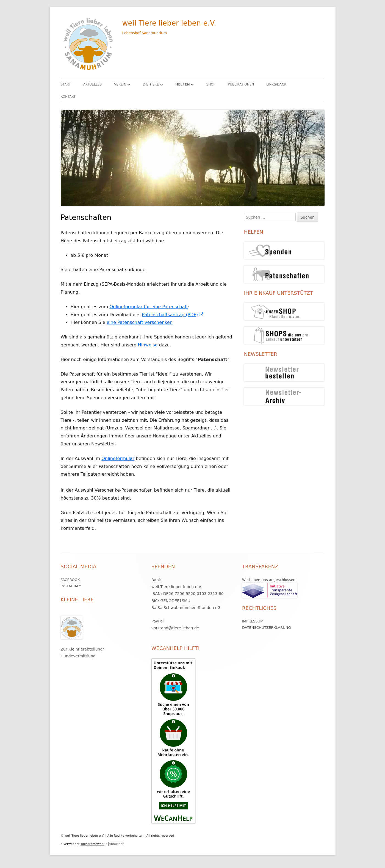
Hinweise (148, 345)
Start (66, 84)
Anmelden (117, 844)
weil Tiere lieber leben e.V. (169, 23)
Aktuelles (92, 84)
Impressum (253, 621)
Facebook (70, 580)
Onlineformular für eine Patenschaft (149, 307)
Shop (211, 84)
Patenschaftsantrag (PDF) (173, 315)
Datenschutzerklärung (267, 628)
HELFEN (182, 84)
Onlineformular (118, 458)
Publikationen (241, 84)
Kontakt (68, 97)
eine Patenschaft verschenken (140, 322)
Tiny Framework (92, 844)
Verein (120, 84)
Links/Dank (276, 84)
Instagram (71, 586)
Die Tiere (151, 84)
